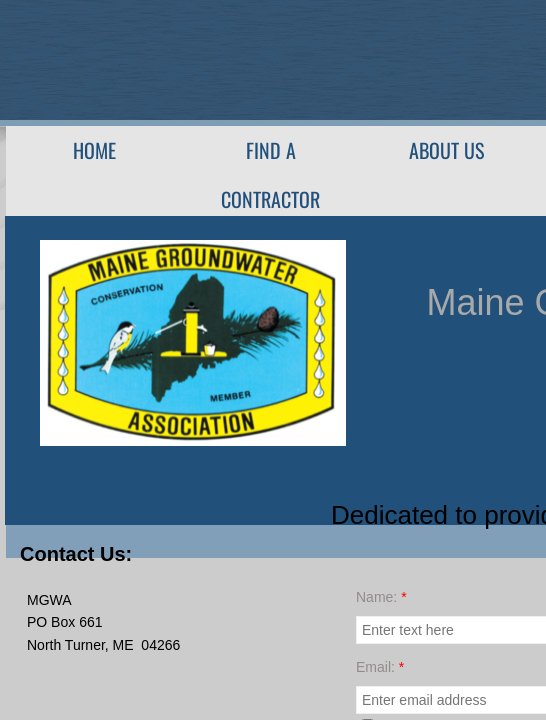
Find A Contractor (270, 174)
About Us (446, 150)
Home (94, 150)
